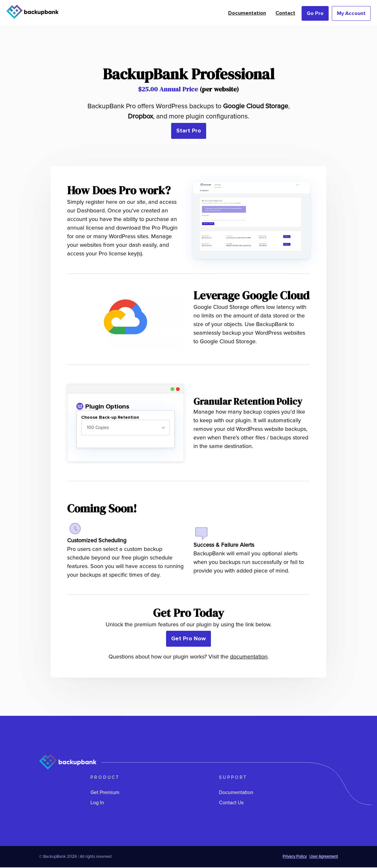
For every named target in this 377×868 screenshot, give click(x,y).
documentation (249, 658)
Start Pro (189, 131)
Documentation (247, 13)
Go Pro (315, 13)
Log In (97, 803)
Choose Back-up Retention (110, 417)
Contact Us (231, 803)
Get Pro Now (188, 639)
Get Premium (105, 793)
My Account (351, 13)
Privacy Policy (295, 857)
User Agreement (324, 857)
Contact (285, 13)
